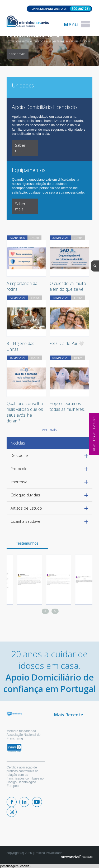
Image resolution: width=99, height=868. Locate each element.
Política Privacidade (48, 853)
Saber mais (17, 54)
